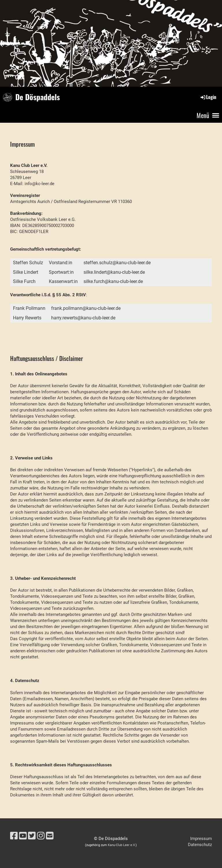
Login (208, 97)
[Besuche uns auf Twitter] (32, 836)
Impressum (201, 839)
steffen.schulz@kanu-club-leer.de (117, 263)
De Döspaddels (38, 97)
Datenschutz (200, 845)
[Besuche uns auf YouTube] (23, 836)
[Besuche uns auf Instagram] (41, 836)
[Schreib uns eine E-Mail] (50, 836)
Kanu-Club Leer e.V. (122, 845)
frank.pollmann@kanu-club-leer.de (86, 308)
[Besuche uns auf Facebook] (14, 836)
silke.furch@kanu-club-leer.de (113, 281)
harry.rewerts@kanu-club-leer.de (83, 318)
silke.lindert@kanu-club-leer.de (114, 272)
